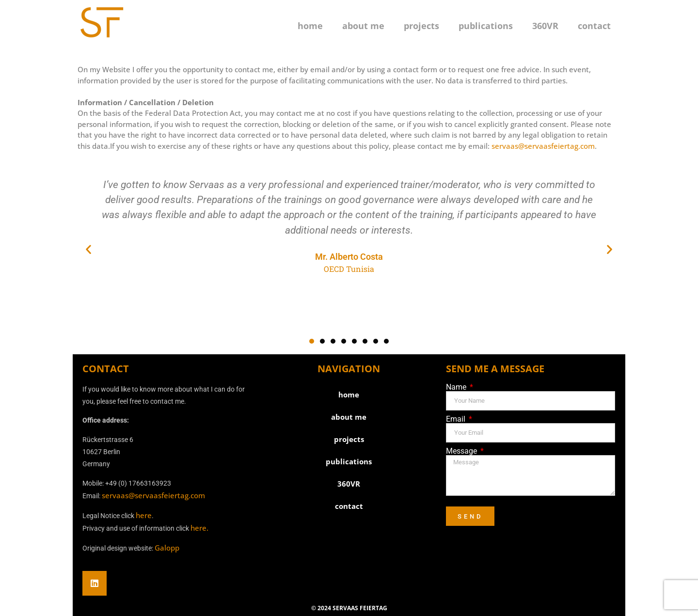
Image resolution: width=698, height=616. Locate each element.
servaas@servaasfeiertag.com (543, 146)
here (144, 515)
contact (594, 26)
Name (457, 387)
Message (462, 451)
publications (486, 26)
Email (457, 419)
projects (421, 26)
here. (199, 528)
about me (363, 26)
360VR (545, 26)
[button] (88, 249)
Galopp (167, 548)
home (310, 26)
